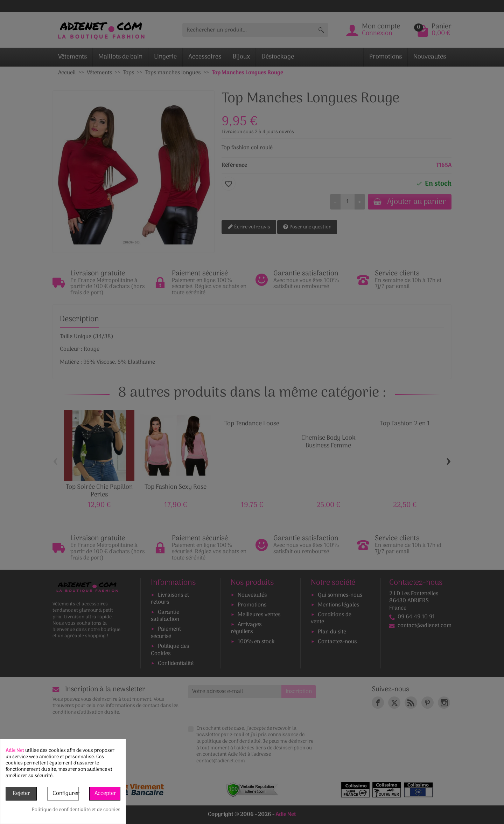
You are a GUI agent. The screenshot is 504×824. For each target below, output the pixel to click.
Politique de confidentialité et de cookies (76, 810)
